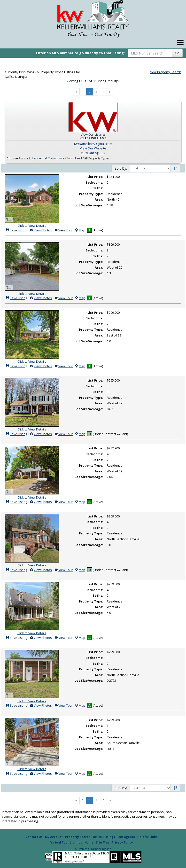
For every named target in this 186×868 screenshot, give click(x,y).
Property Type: (91, 194)
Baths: (98, 188)
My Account (54, 837)
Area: (99, 199)
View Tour (64, 230)
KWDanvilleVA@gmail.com (93, 144)
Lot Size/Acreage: (89, 205)
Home (89, 842)
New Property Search (166, 72)
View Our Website (93, 148)
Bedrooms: (94, 182)
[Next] (76, 92)
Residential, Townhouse (48, 158)
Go (177, 53)
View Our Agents (93, 153)
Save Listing (16, 230)
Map (80, 230)
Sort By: (121, 168)
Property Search (78, 837)
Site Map (103, 842)
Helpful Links (147, 837)
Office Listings (104, 837)
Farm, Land (74, 158)
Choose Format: (19, 158)
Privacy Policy (122, 842)
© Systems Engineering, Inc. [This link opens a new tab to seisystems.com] (93, 849)
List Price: (95, 177)
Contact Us (34, 837)
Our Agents (126, 837)
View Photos (41, 230)
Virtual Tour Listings (66, 842)
